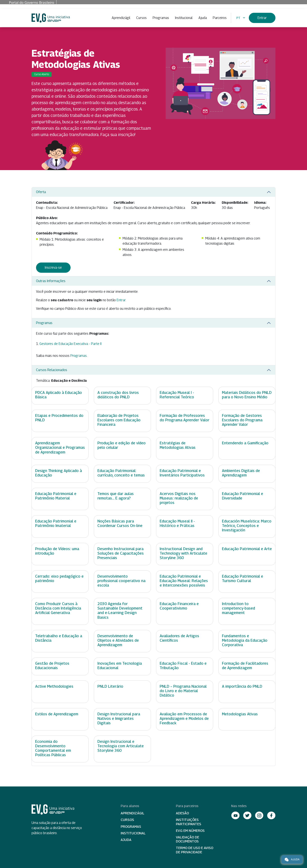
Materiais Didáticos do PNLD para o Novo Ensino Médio (247, 395)
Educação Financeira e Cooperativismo (179, 606)
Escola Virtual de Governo (51, 18)
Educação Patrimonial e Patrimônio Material (56, 496)
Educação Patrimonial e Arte (247, 549)
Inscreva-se (53, 268)
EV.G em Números (190, 831)
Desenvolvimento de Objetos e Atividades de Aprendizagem (118, 640)
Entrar (262, 18)
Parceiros (220, 18)
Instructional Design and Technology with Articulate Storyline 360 (183, 553)
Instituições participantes (189, 822)
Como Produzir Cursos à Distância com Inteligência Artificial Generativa (58, 608)
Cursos (141, 18)
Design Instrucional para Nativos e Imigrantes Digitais (119, 718)
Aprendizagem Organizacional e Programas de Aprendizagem (60, 447)
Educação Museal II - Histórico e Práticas (177, 523)
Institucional (184, 18)
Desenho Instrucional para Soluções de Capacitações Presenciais (121, 553)
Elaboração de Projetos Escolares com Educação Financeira (119, 420)
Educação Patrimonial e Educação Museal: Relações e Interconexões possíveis (184, 581)
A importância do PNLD (242, 686)
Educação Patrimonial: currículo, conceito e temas (121, 473)
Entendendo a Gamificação (245, 443)
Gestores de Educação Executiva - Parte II (70, 344)
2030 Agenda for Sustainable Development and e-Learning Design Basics (120, 610)
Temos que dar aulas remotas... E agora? (116, 496)
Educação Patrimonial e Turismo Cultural (243, 578)
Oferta (41, 192)
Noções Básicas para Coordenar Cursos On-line (120, 523)
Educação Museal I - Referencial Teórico (177, 395)
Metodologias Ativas (240, 714)
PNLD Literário (110, 686)
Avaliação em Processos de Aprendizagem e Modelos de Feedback (184, 718)
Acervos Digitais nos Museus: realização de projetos (179, 498)
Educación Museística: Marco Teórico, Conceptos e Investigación (247, 526)
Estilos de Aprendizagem (57, 714)
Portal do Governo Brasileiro (32, 3)
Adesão (182, 813)
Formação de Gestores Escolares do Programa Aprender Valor (242, 420)
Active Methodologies (54, 686)
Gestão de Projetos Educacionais (52, 666)
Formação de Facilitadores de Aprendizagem (245, 666)
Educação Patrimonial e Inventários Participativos (182, 473)
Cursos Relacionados (52, 370)
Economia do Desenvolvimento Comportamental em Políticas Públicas (53, 748)
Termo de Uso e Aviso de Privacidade (195, 850)
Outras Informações (51, 281)
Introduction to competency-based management (238, 608)
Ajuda (203, 18)
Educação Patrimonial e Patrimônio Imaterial (56, 523)
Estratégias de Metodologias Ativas (178, 445)
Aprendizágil (121, 18)
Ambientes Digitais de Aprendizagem (241, 473)
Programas (161, 18)
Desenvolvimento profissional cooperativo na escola (121, 581)
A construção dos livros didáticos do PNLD (118, 395)
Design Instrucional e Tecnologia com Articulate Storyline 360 (121, 746)
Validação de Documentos (188, 839)
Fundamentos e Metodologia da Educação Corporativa (245, 640)
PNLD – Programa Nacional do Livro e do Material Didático (183, 691)
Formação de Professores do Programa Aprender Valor (185, 418)
